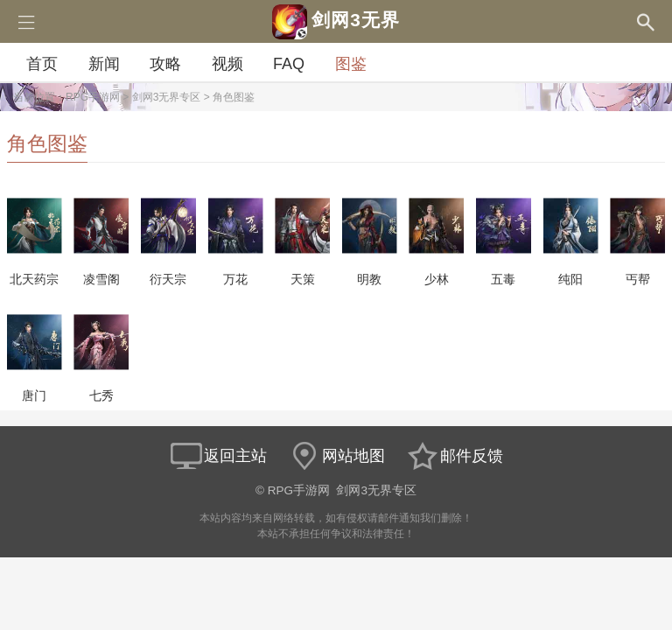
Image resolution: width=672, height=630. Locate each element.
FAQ (289, 64)
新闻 (104, 64)
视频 (227, 64)
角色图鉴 (234, 97)
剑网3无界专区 (167, 97)
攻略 (165, 64)
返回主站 (218, 456)
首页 (42, 64)
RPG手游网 (93, 97)
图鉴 (351, 64)
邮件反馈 (454, 456)
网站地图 (336, 456)
